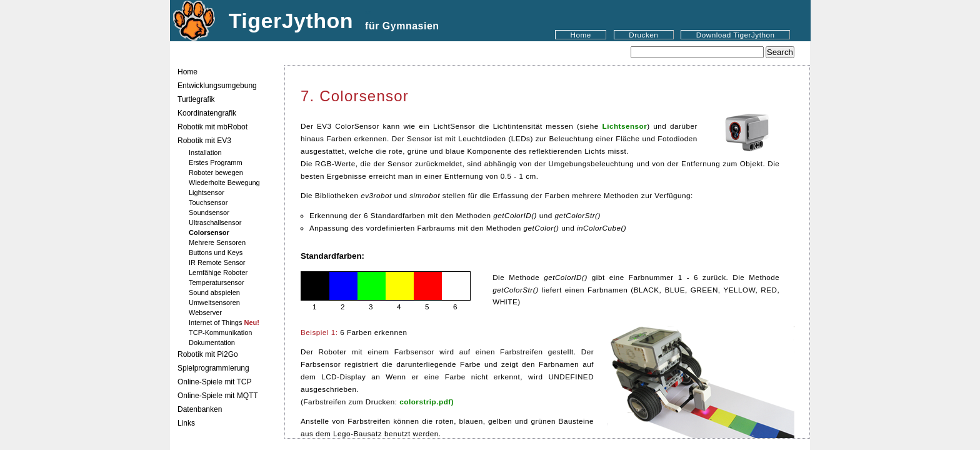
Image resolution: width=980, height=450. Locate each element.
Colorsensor (209, 232)
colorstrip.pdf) (427, 402)
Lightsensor (207, 192)
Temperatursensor (217, 282)
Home (581, 35)
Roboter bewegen (216, 172)
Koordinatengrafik (207, 113)
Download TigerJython (736, 35)
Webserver (205, 312)
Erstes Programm (216, 162)
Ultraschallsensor (215, 222)
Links (186, 423)
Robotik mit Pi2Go (208, 354)
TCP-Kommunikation (220, 332)
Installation (205, 152)
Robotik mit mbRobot (212, 127)
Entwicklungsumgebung (217, 86)
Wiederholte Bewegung (224, 182)
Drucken (643, 35)
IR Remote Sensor (217, 262)
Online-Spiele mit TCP (215, 382)
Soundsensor (209, 212)
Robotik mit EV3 (204, 141)
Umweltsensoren (214, 302)
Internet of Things (224, 322)
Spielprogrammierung (213, 368)
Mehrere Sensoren (217, 242)
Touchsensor (208, 202)
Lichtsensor (625, 126)
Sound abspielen (214, 292)
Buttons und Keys (216, 252)
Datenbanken (200, 409)
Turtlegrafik (196, 99)
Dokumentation (212, 342)
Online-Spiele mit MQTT (218, 396)
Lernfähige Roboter (218, 272)
